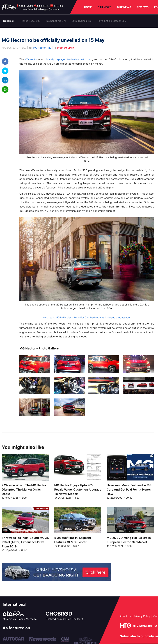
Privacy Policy (142, 616)
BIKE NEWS (124, 7)
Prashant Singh (64, 48)
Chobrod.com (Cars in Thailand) (64, 619)
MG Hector (39, 48)
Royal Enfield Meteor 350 (112, 21)
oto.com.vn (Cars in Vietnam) (20, 619)
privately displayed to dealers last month (68, 59)
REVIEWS (143, 7)
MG (50, 48)
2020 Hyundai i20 (82, 21)
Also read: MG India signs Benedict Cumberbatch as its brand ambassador (87, 317)
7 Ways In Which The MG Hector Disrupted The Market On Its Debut (24, 489)
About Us (125, 616)
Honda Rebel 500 (31, 21)
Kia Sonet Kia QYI (56, 21)
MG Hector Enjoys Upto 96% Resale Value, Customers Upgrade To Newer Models (78, 489)
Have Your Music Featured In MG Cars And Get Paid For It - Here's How (129, 489)
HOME (88, 7)
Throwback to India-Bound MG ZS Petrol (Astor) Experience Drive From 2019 (25, 542)
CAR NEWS (104, 7)
